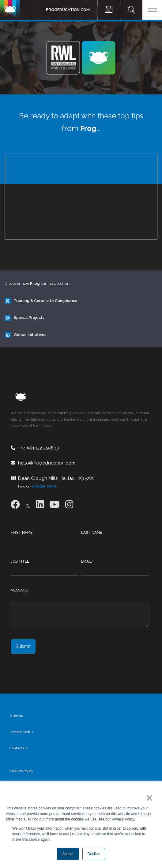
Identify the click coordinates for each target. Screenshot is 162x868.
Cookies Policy (21, 771)
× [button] (148, 798)
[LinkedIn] (40, 505)
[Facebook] (15, 505)
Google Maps (44, 486)
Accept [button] (68, 854)
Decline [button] (94, 854)
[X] (28, 505)
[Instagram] (69, 505)
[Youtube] (55, 505)
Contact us (18, 748)
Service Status (21, 732)
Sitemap (16, 715)
